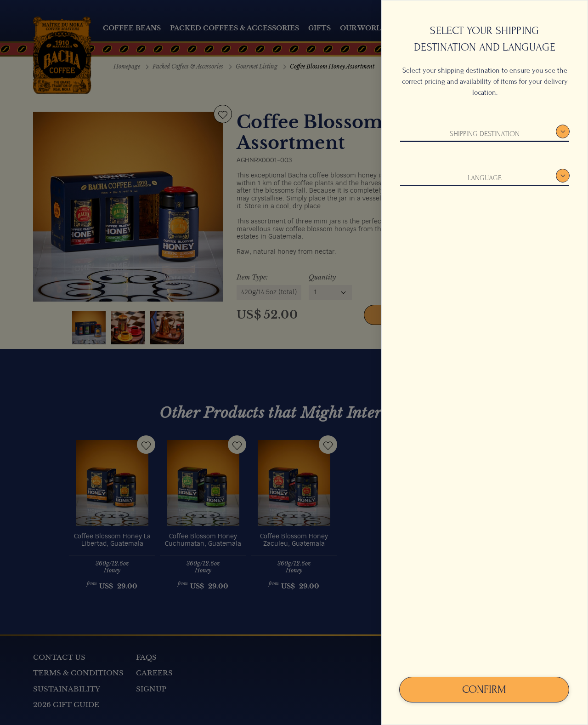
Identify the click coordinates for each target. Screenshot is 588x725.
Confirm (484, 689)
